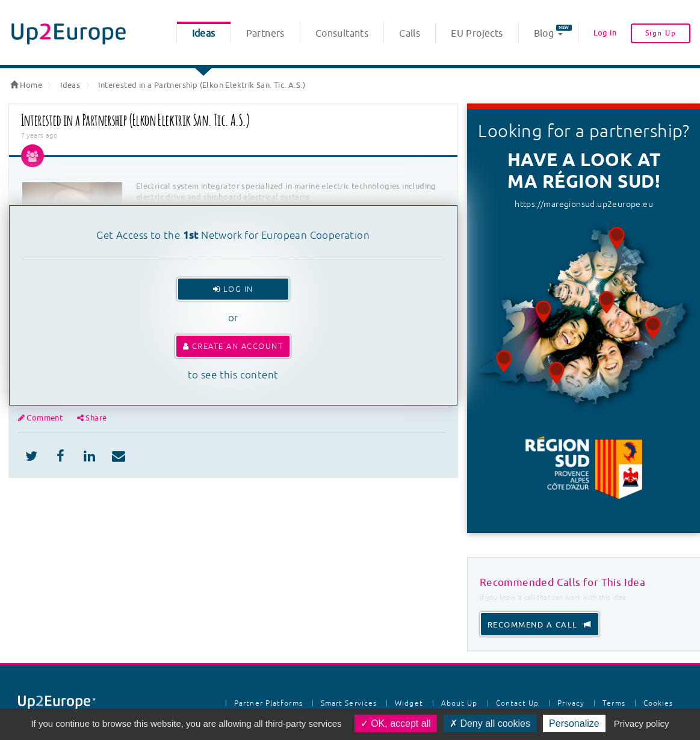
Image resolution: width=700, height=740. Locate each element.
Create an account (233, 346)
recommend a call (540, 625)
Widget (409, 703)
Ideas (204, 34)
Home (26, 85)
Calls (410, 34)
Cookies (658, 703)
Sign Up (661, 33)
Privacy (571, 703)
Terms (614, 703)
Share (92, 418)
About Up (460, 703)
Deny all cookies (490, 723)
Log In (605, 33)
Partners (265, 34)
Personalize (574, 723)
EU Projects (477, 34)
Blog (553, 32)
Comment (42, 418)
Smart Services (349, 703)
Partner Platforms (268, 703)
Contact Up (518, 703)
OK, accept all (396, 723)
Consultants (342, 34)
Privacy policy (642, 723)
